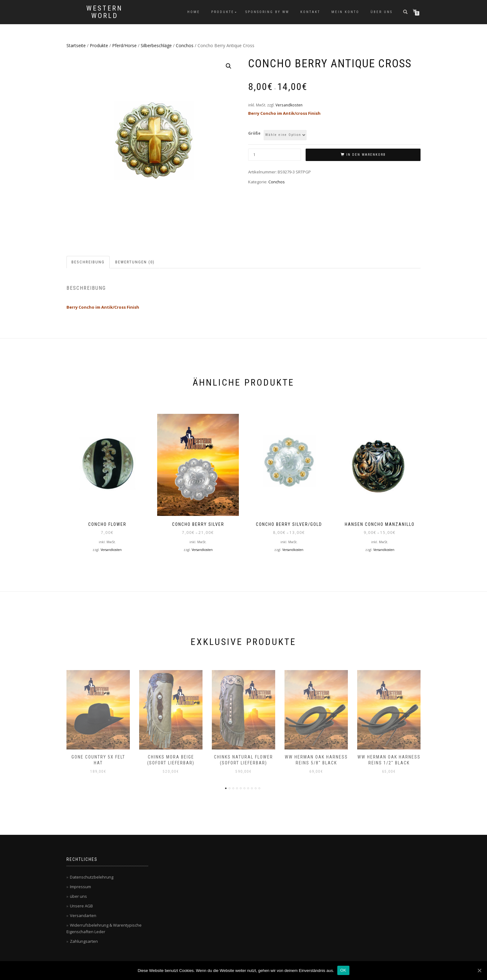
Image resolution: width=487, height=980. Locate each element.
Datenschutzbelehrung (92, 877)
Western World (105, 12)
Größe (254, 133)
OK (343, 970)
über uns (382, 12)
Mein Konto (345, 12)
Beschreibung (88, 262)
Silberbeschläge (156, 45)
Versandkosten (289, 105)
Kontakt (310, 12)
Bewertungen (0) (135, 262)
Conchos (185, 45)
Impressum (80, 887)
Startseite (76, 45)
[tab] (88, 262)
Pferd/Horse (124, 45)
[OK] (479, 970)
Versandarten (83, 915)
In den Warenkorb (366, 155)
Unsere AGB (81, 906)
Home (194, 12)
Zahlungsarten (84, 941)
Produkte (223, 12)
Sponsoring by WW (267, 12)
